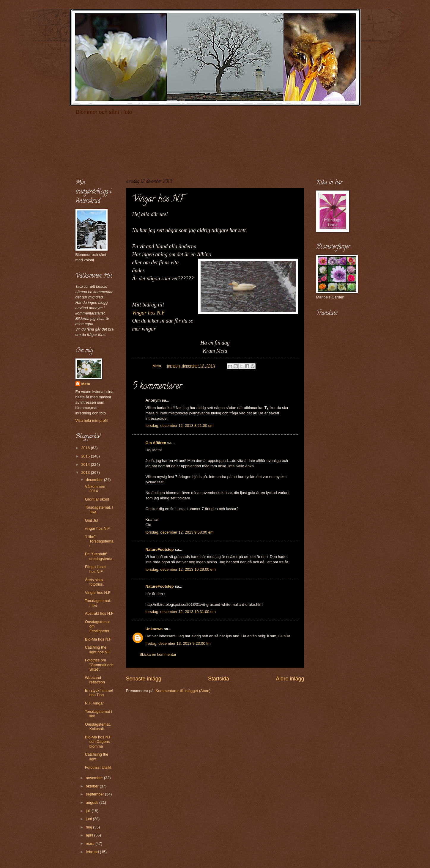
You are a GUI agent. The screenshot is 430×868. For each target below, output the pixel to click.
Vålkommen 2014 (95, 489)
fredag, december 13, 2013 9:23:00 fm (178, 643)
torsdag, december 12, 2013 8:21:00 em (180, 426)
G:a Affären (156, 443)
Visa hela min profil (92, 420)
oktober (93, 786)
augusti (93, 802)
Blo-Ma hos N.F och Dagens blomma (98, 742)
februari (93, 852)
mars (91, 843)
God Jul (92, 520)
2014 (86, 464)
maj (89, 827)
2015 (86, 456)
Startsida (219, 679)
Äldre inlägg (290, 679)
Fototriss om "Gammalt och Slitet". (99, 665)
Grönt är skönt (97, 499)
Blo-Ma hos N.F (98, 639)
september (95, 794)
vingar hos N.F (97, 528)
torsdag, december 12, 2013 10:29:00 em (181, 569)
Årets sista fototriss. (94, 582)
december (95, 480)
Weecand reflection (95, 680)
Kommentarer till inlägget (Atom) (183, 691)
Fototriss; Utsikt (98, 767)
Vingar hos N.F (149, 313)
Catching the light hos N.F (98, 650)
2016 (86, 448)
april (90, 835)
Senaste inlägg (144, 679)
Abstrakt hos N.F (99, 613)
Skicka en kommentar (158, 654)
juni (89, 819)
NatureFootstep (160, 549)
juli (89, 811)
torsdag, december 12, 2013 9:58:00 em (180, 532)
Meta (86, 384)
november (95, 778)
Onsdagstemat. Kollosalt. (98, 727)
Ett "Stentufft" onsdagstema (99, 556)
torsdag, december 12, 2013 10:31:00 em (181, 612)
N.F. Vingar (94, 703)
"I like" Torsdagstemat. (99, 541)
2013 (86, 472)
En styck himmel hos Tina (99, 693)
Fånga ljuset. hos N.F (96, 569)
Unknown (154, 629)
